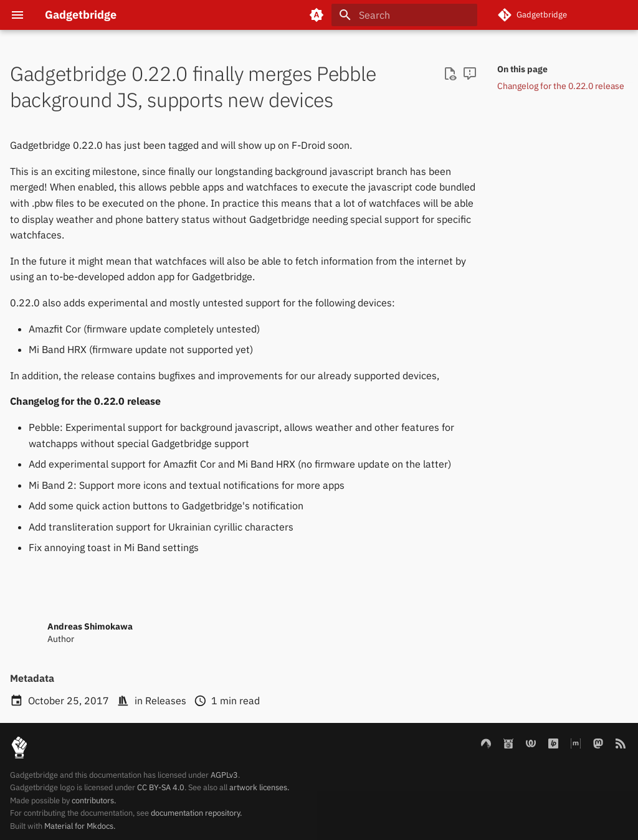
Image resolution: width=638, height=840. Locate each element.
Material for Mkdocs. (80, 826)
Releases (166, 701)
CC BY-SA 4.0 (161, 787)
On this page (522, 69)
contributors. (94, 800)
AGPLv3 (224, 775)
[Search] (404, 15)
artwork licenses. (259, 787)
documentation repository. (196, 813)
